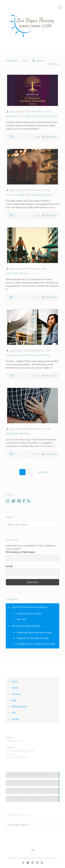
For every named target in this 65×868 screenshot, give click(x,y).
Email (9, 566)
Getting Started (19, 706)
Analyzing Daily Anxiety (29, 614)
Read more (51, 137)
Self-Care (21, 619)
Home (15, 682)
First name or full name (20, 552)
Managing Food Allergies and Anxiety (36, 644)
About (15, 688)
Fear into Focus (17, 273)
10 (39, 454)
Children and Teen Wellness (26, 626)
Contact (15, 719)
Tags (26, 61)
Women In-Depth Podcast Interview (32, 116)
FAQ (14, 713)
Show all (53, 64)
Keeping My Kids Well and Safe (33, 638)
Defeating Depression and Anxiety (34, 632)
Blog (14, 700)
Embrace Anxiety (18, 433)
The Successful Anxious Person (28, 355)
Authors (39, 61)
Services (16, 694)
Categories (13, 61)
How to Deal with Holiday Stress (29, 195)
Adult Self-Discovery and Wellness (29, 607)
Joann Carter (16, 112)
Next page (45, 472)
